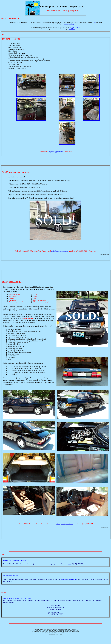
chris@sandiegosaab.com (60, 251)
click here (72, 29)
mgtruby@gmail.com (56, 152)
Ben (70, 564)
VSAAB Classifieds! (75, 27)
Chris (94, 22)
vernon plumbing (69, 24)
